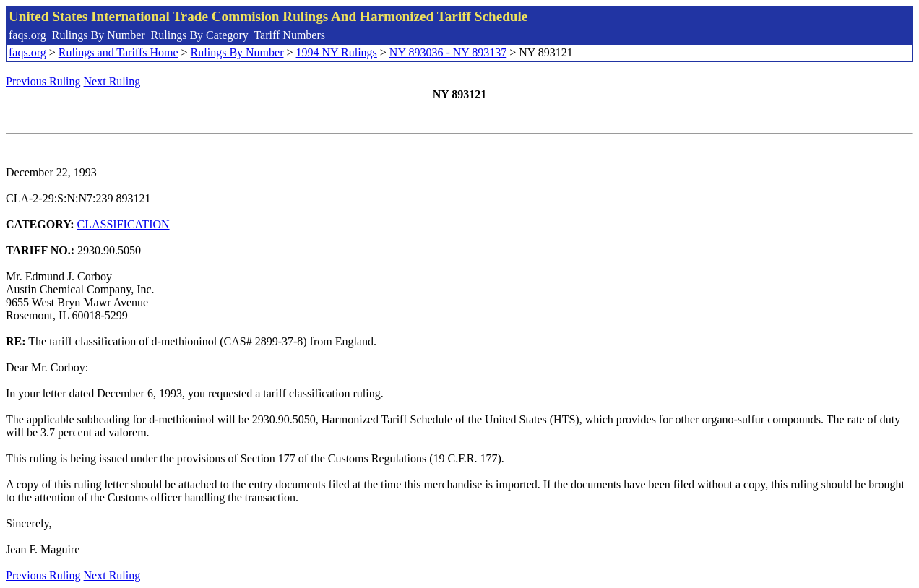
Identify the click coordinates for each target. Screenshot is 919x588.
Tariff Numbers (289, 35)
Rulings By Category (200, 35)
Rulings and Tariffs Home (118, 52)
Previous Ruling (43, 81)
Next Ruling (112, 81)
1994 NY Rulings (337, 52)
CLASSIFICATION (124, 224)
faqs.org (27, 35)
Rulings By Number (99, 35)
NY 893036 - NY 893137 (448, 52)
